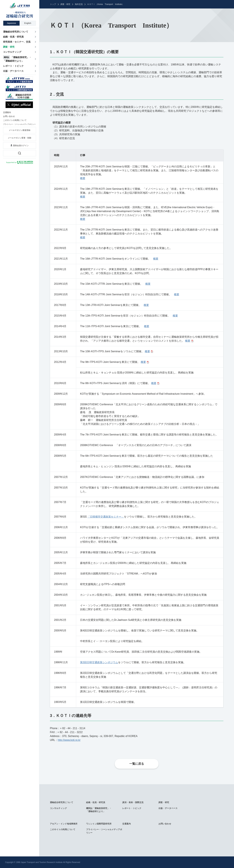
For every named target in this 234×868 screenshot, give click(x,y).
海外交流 (79, 4)
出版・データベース (168, 808)
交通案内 (127, 824)
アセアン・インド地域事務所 (64, 824)
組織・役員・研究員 (96, 802)
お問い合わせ (165, 824)
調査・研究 (65, 4)
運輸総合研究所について (62, 802)
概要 (83, 178)
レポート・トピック (132, 808)
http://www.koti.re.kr (69, 740)
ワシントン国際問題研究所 (99, 824)
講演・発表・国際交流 (133, 802)
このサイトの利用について (63, 829)
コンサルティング (58, 808)
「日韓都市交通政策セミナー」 (106, 517)
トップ (53, 4)
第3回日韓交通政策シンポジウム (99, 662)
